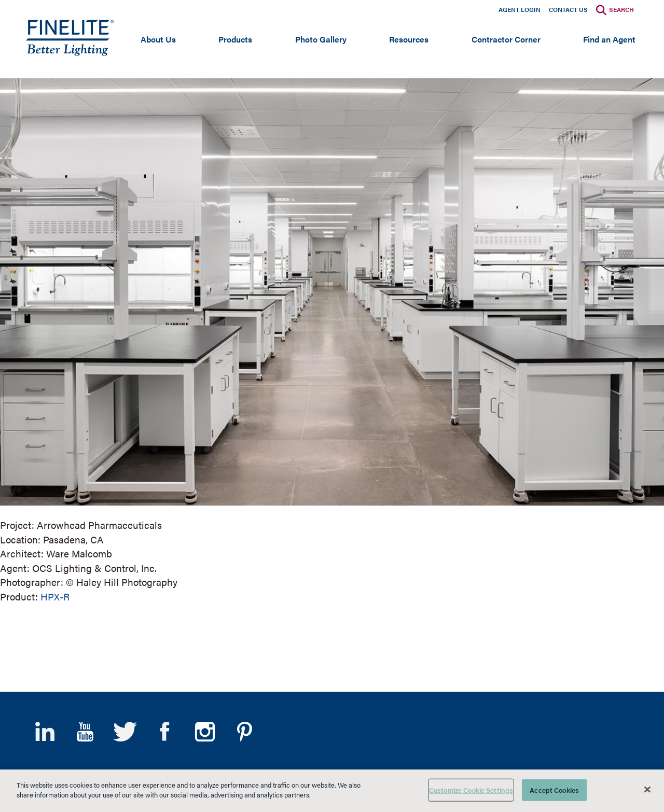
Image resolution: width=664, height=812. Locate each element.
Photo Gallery (321, 39)
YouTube (85, 732)
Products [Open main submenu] (235, 39)
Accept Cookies (554, 790)
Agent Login (520, 9)
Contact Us (568, 9)
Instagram (205, 732)
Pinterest (245, 732)
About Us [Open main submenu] (158, 39)
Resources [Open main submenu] (409, 39)
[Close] (647, 789)
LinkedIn (45, 732)
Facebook (165, 732)
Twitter (125, 732)
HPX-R (55, 597)
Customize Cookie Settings (471, 790)
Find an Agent (609, 39)
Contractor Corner (506, 39)
